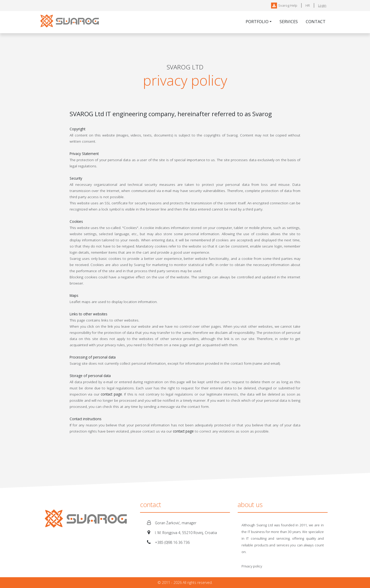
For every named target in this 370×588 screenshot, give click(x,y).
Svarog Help (284, 5)
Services (289, 22)
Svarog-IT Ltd (71, 22)
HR (308, 5)
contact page (111, 395)
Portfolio (257, 22)
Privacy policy (252, 566)
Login (322, 5)
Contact (316, 22)
